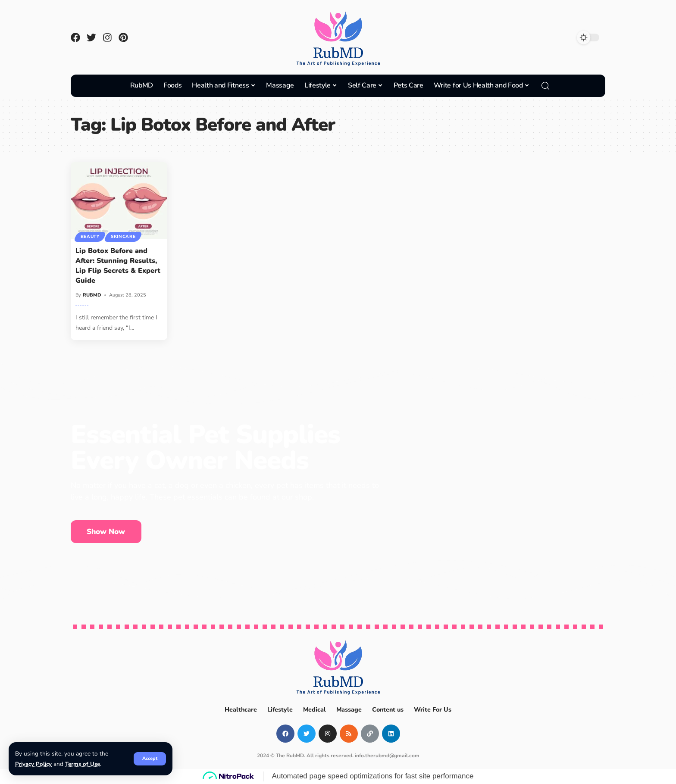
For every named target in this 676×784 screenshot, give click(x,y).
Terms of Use (83, 764)
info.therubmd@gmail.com (387, 756)
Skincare (124, 237)
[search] (545, 86)
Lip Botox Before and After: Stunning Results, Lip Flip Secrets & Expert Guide (118, 266)
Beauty (90, 237)
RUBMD (92, 295)
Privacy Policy (33, 764)
